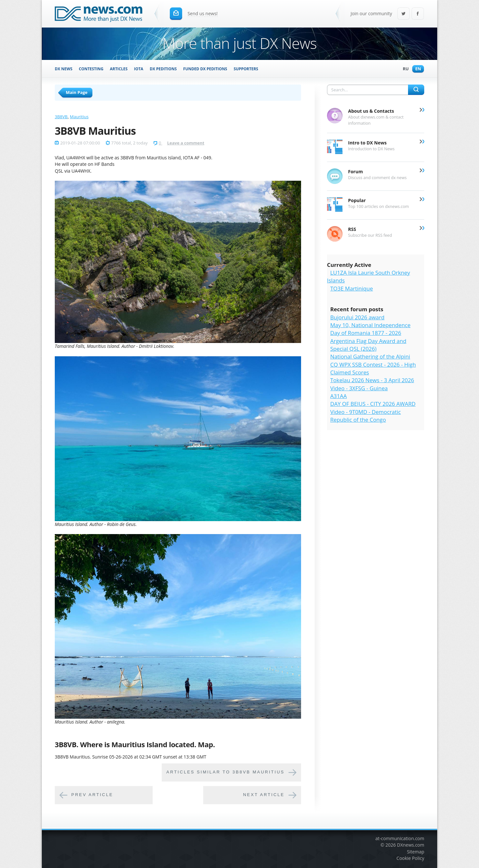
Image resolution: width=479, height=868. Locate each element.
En (416, 69)
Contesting (91, 69)
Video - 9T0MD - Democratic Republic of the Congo (366, 416)
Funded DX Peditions (205, 69)
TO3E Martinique (352, 288)
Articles (119, 69)
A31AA (339, 396)
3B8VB (61, 117)
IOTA (139, 69)
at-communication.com (400, 838)
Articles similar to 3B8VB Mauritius (225, 772)
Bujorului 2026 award (357, 317)
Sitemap (416, 852)
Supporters (246, 69)
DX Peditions (163, 69)
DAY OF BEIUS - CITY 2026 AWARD (373, 404)
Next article (264, 795)
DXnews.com (411, 845)
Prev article (92, 795)
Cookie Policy (410, 858)
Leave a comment (186, 143)
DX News (64, 69)
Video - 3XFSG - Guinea (359, 388)
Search (416, 90)
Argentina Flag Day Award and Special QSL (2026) (368, 345)
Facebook (418, 14)
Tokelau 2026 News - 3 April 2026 (372, 380)
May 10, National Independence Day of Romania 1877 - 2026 (370, 329)
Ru (404, 69)
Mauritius (79, 117)
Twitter (403, 14)
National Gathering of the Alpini (370, 356)
